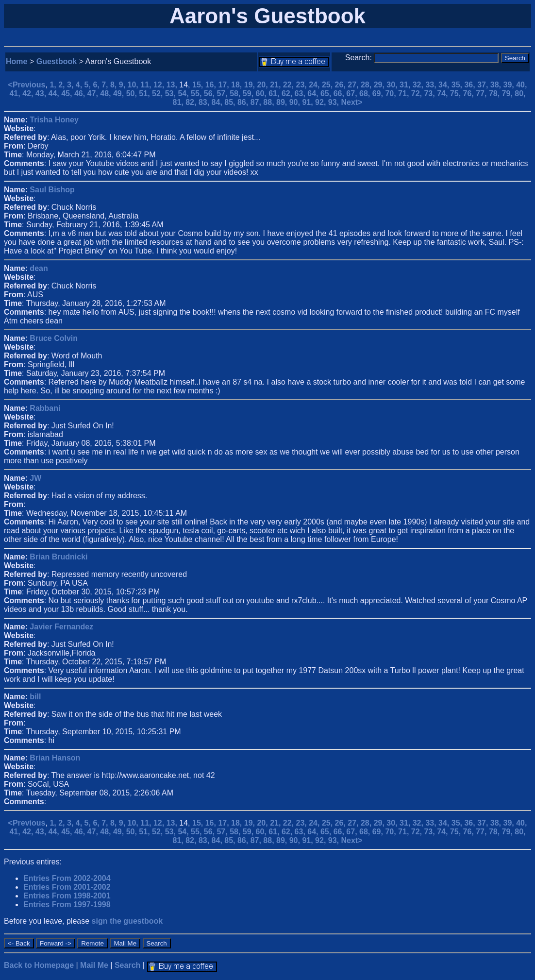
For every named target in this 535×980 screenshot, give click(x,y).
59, (249, 93)
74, (443, 93)
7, (106, 85)
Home (17, 61)
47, (94, 93)
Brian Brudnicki (59, 557)
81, (179, 102)
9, (123, 85)
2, (63, 85)
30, (393, 85)
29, (380, 85)
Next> (351, 102)
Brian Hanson (55, 758)
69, (379, 93)
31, (406, 85)
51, (145, 93)
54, (184, 93)
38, (497, 85)
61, (275, 93)
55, (197, 93)
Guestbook (57, 61)
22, (290, 85)
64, (314, 93)
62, (288, 93)
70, (392, 93)
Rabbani (45, 408)
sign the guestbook (127, 921)
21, (276, 85)
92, (322, 102)
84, (218, 102)
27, (354, 85)
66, (340, 93)
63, (301, 93)
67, (353, 93)
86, (244, 102)
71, (405, 93)
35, (458, 85)
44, (55, 93)
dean (39, 268)
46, (81, 93)
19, (251, 85)
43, (42, 93)
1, (54, 85)
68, (366, 93)
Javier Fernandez (61, 627)
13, (173, 85)
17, (225, 85)
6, (97, 85)
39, (510, 85)
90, (296, 102)
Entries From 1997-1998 (67, 904)
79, (509, 93)
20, (263, 85)
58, (236, 93)
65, (327, 93)
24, (315, 85)
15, (199, 85)
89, (283, 102)
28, (367, 85)
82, (192, 102)
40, (521, 85)
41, (16, 93)
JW (35, 478)
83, (205, 102)
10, (134, 85)
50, (133, 93)
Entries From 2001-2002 (67, 887)
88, (270, 102)
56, (210, 93)
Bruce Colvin (54, 338)
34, (445, 85)
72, (418, 93)
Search (127, 965)
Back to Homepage (39, 965)
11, (147, 85)
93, (335, 102)
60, (262, 93)
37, (484, 85)
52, (159, 93)
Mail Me (94, 965)
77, (482, 93)
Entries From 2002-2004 (67, 878)
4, (80, 85)
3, (71, 85)
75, (457, 93)
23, (303, 85)
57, (223, 93)
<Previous (27, 85)
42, (29, 93)
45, (68, 93)
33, (432, 85)
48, (107, 93)
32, (419, 85)
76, (470, 93)
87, (257, 102)
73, (430, 93)
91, (309, 102)
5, (89, 85)
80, (520, 93)
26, (342, 85)
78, (495, 93)
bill (35, 697)
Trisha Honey (54, 120)
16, (212, 85)
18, (238, 85)
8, (115, 85)
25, (328, 85)
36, (471, 85)
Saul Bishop (52, 190)
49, (120, 93)
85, (231, 102)
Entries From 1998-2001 (67, 896)
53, (172, 93)
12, (160, 85)
